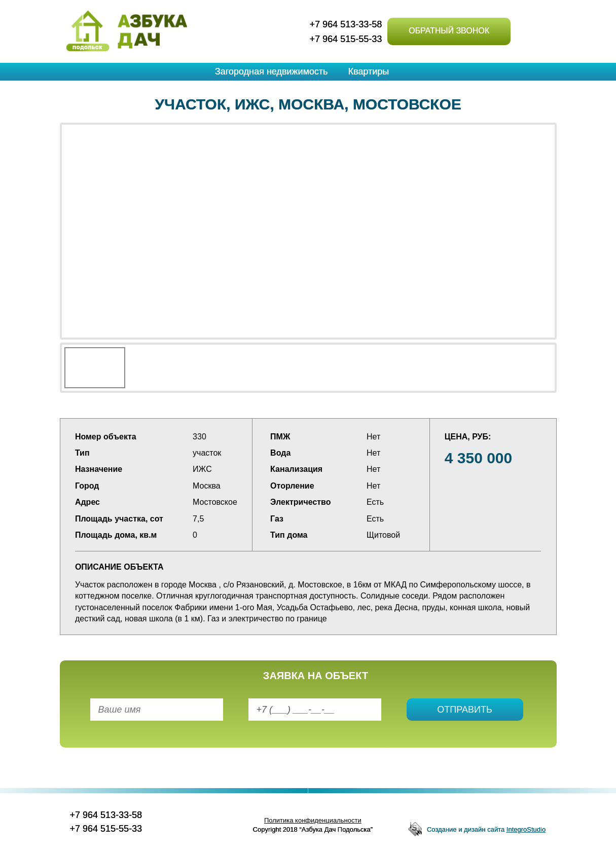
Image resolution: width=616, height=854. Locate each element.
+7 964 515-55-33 (346, 39)
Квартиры (368, 71)
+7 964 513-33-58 (346, 24)
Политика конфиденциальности (313, 820)
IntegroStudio (526, 829)
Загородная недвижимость (271, 71)
